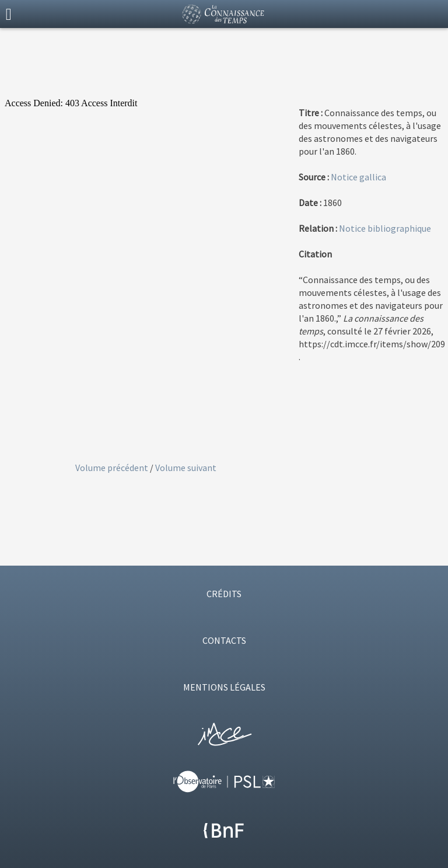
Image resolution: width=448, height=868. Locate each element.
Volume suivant (186, 468)
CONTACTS (224, 640)
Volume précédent (113, 468)
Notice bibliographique (385, 228)
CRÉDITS (224, 594)
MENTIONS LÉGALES (224, 687)
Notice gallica (358, 177)
